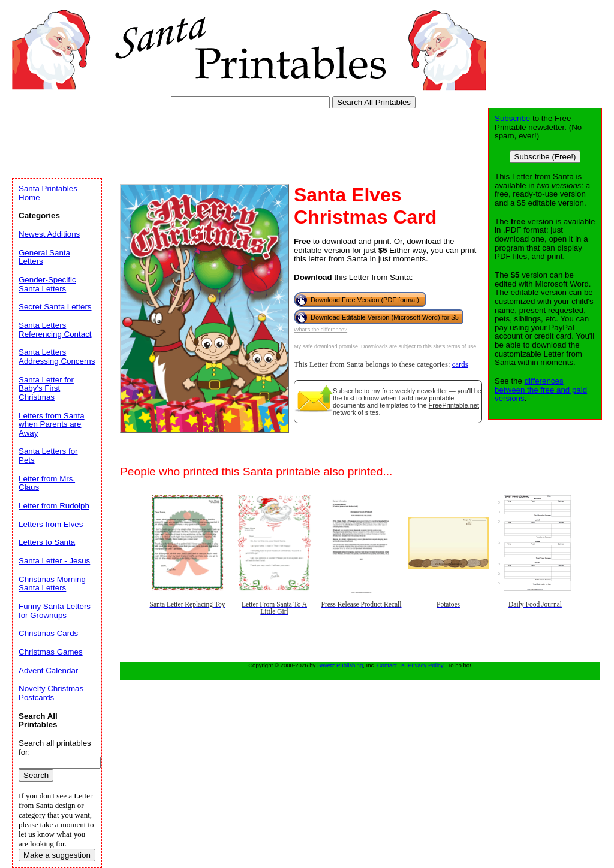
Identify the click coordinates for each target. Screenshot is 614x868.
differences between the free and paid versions (541, 390)
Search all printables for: (55, 748)
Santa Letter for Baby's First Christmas (46, 388)
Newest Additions (49, 234)
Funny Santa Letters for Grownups (55, 611)
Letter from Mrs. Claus (47, 483)
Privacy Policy (425, 665)
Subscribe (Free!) (545, 157)
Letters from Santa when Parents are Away (52, 424)
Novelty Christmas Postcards (51, 693)
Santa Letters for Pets (48, 456)
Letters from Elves (51, 524)
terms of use (462, 346)
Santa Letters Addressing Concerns (57, 357)
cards (460, 364)
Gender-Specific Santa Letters (47, 284)
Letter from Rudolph (54, 506)
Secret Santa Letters (55, 307)
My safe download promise (326, 346)
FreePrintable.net (454, 405)
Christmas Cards (48, 633)
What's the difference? (320, 330)
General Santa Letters (44, 257)
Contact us (391, 665)
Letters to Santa (47, 542)
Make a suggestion (57, 855)
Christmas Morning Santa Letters (52, 584)
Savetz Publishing (340, 665)
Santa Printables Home (48, 193)
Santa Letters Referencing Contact (55, 330)
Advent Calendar (48, 670)
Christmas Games (51, 652)
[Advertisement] (230, 141)
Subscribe (347, 391)
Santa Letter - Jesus (54, 561)
